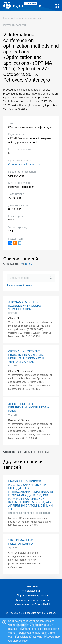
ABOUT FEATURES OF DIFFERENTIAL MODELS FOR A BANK (29, 408)
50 (31, 264)
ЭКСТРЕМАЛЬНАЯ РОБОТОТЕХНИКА (21, 542)
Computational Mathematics (25, 165)
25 (26, 264)
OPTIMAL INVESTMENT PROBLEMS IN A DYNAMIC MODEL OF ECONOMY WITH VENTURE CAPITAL (27, 357)
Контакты (32, 586)
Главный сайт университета (32, 600)
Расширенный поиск (19, 285)
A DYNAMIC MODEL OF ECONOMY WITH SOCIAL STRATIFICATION (25, 306)
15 (21, 264)
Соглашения (32, 591)
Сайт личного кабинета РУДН (32, 604)
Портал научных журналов (32, 595)
